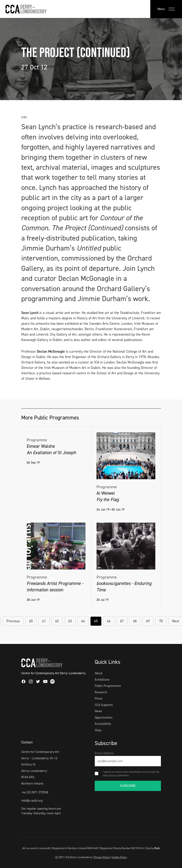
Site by (153, 848)
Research (101, 692)
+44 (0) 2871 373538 (35, 792)
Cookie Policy (119, 857)
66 (109, 621)
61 (44, 621)
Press (98, 698)
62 (57, 621)
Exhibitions (102, 680)
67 (122, 621)
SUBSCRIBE (128, 786)
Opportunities (104, 717)
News (98, 711)
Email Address (104, 753)
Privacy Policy (102, 857)
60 (31, 621)
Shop (98, 730)
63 (70, 621)
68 (135, 621)
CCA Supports (104, 705)
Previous (13, 621)
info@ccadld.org (32, 800)
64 (83, 621)
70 (161, 621)
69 (148, 621)
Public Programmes (108, 686)
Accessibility (103, 724)
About (99, 673)
